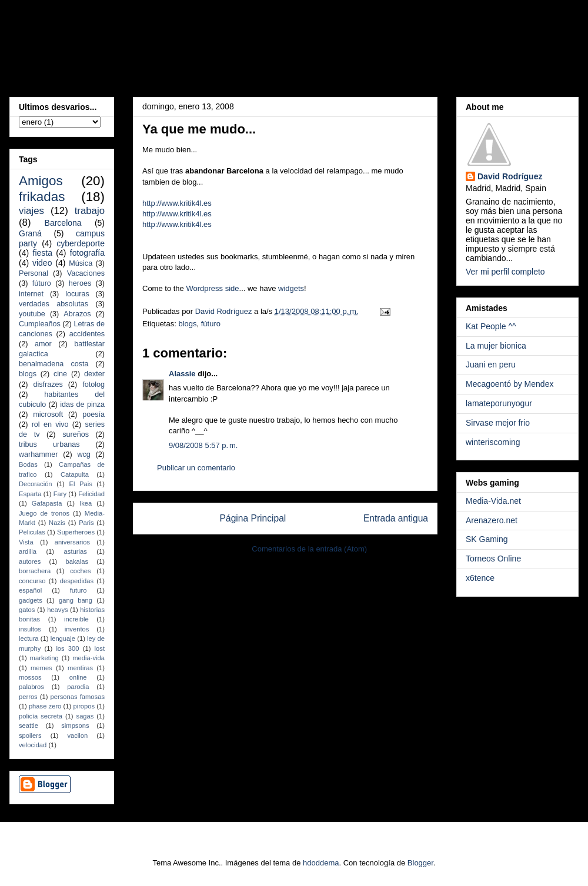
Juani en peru (491, 365)
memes (41, 668)
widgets (291, 288)
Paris (86, 523)
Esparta (30, 494)
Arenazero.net (492, 520)
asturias (76, 551)
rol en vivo (50, 424)
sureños (76, 434)
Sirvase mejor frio (498, 423)
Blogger (420, 863)
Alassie (182, 374)
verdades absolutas (54, 304)
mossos (30, 677)
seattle (29, 725)
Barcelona (63, 223)
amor (43, 344)
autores (30, 561)
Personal (34, 273)
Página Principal (253, 518)
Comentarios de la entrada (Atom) (309, 549)
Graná (30, 233)
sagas (85, 716)
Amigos (41, 181)
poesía (93, 414)
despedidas (77, 581)
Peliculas (32, 532)
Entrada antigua (396, 518)
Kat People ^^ (491, 326)
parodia (78, 687)
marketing (44, 658)
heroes (80, 283)
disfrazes (48, 385)
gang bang (76, 600)
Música (81, 263)
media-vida (88, 658)
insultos (30, 629)
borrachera (35, 571)
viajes (31, 211)
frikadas (42, 197)
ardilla (28, 551)
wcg (83, 454)
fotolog (93, 385)
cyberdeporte (81, 243)
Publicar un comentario (196, 468)
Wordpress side (212, 288)
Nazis (57, 523)
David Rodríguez (510, 176)
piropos (84, 706)
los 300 (67, 648)
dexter (94, 374)
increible (76, 619)
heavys (57, 610)
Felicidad (91, 494)
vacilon (77, 735)
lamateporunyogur (499, 403)
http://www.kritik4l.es (177, 203)
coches (80, 571)
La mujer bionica (496, 346)
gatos (27, 610)
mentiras (80, 668)
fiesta (43, 253)
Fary (60, 494)
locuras (77, 294)
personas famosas (78, 697)
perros (28, 697)
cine (60, 374)
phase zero (45, 706)
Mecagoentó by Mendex (510, 384)
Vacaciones (86, 273)
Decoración (36, 484)
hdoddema (321, 863)
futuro (78, 590)
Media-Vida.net (493, 501)
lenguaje (63, 638)
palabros (31, 687)
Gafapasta (47, 503)
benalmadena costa (54, 364)
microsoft (48, 414)
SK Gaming (487, 539)
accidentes (87, 334)
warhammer (38, 454)
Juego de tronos (44, 513)
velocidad (33, 745)
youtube (32, 314)
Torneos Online (493, 559)
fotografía (87, 253)
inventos (77, 629)
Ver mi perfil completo (505, 272)
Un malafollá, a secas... (179, 44)
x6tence (480, 578)
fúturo (211, 324)
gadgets (31, 600)
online (78, 677)
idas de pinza (82, 404)
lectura (29, 638)
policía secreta (41, 716)
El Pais (80, 484)
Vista (26, 542)
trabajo (90, 211)
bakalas (77, 561)
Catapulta (75, 474)
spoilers (30, 735)
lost (100, 648)
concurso (32, 581)
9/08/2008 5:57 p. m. (203, 445)
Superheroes (76, 532)
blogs (187, 324)
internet (31, 294)
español (30, 590)
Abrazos (77, 314)
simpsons (75, 725)
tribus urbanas (49, 444)
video (42, 263)
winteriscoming (493, 442)
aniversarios (72, 542)
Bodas (28, 464)
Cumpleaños (40, 324)
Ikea (86, 503)
